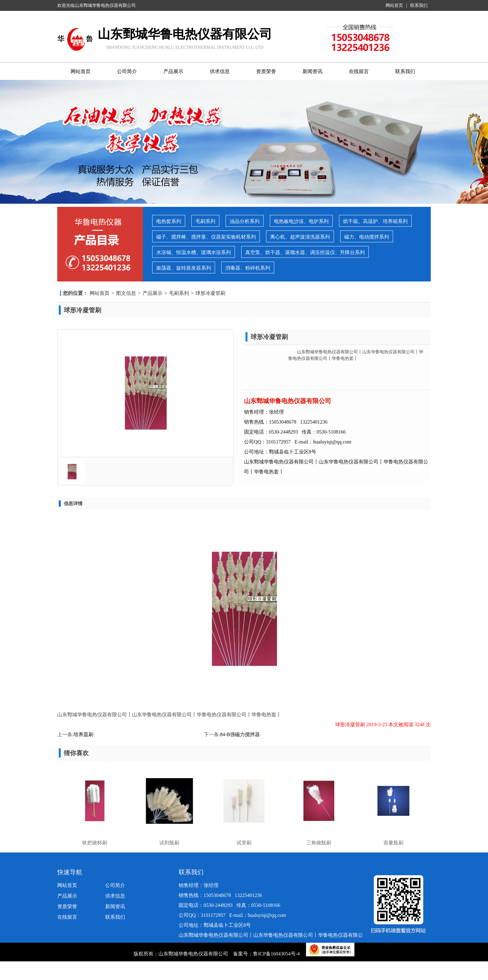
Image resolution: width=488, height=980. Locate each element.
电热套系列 (169, 221)
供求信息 (220, 71)
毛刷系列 (205, 221)
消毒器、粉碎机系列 (248, 268)
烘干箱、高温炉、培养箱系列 (375, 221)
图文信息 (126, 293)
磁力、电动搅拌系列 (367, 237)
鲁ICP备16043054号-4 (277, 954)
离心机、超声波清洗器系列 (300, 237)
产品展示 (173, 71)
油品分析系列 (245, 221)
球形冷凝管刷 (210, 293)
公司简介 (127, 71)
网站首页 (394, 5)
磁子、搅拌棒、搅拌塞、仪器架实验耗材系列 (206, 237)
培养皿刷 (83, 734)
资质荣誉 (266, 71)
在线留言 (359, 71)
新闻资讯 (312, 71)
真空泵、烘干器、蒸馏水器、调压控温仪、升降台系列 (305, 252)
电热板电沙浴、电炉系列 (301, 221)
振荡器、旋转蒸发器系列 (184, 268)
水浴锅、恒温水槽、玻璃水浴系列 (194, 252)
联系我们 (419, 5)
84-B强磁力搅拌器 (240, 734)
